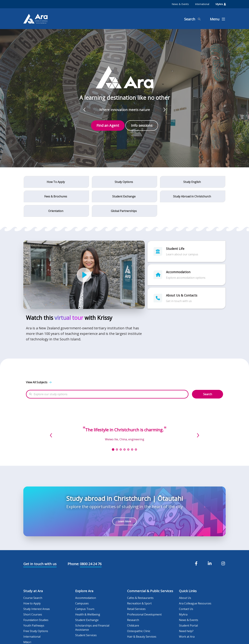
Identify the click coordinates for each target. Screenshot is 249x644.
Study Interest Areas (37, 609)
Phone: (73, 564)
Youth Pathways (34, 626)
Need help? (186, 631)
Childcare (133, 626)
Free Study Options (36, 631)
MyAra (221, 4)
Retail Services (136, 609)
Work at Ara (187, 637)
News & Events (180, 4)
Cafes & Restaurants (140, 598)
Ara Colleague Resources (195, 603)
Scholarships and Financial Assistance (92, 628)
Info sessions (142, 125)
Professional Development (144, 614)
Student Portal (188, 626)
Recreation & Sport (139, 603)
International (202, 4)
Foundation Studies (36, 620)
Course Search (33, 598)
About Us (185, 598)
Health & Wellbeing (88, 614)
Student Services (86, 635)
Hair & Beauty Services (142, 637)
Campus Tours (85, 609)
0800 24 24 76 (91, 564)
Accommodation (86, 598)
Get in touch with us (40, 564)
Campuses (82, 603)
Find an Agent (108, 125)
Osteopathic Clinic (139, 631)
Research (133, 620)
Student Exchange (87, 620)
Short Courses (33, 614)
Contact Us (186, 609)
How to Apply (32, 603)
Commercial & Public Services (150, 591)
